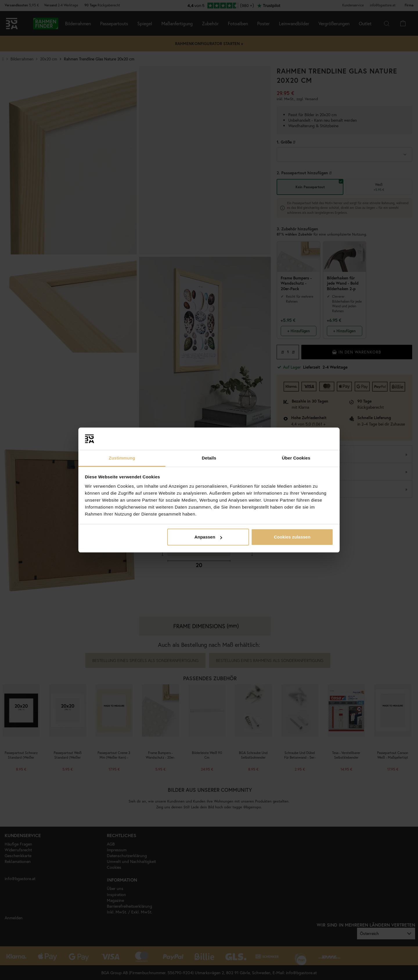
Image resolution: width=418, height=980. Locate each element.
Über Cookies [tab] (296, 458)
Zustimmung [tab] (122, 458)
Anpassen (208, 537)
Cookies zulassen (292, 537)
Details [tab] (209, 458)
